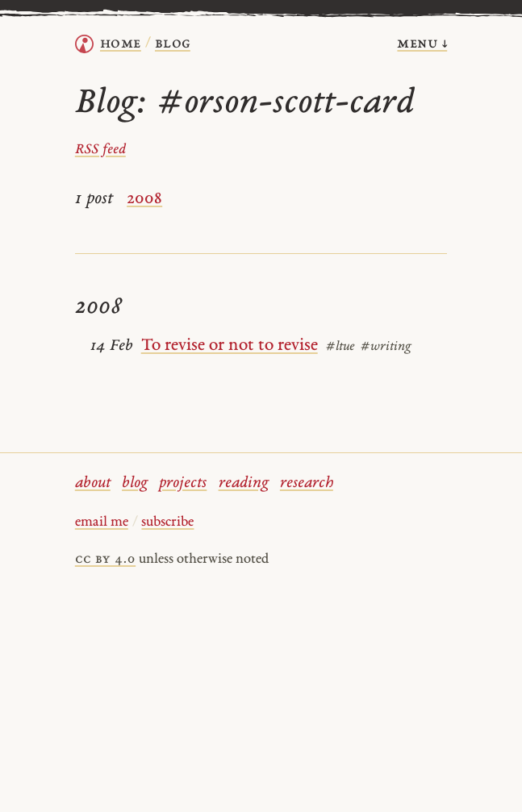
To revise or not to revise (230, 346)
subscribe (167, 523)
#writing (386, 347)
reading (244, 483)
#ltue (340, 347)
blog (135, 483)
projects (183, 483)
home (121, 44)
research (307, 483)
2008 (144, 199)
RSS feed (100, 150)
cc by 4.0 (105, 560)
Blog (173, 44)
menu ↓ (422, 44)
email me (102, 523)
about (93, 483)
